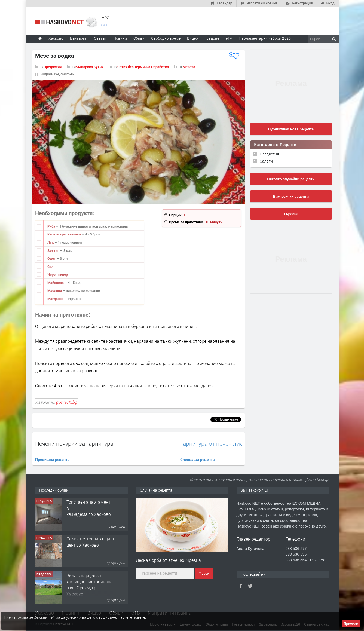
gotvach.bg (66, 402)
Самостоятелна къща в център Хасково (90, 542)
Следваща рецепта (198, 459)
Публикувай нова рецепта (291, 129)
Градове (212, 38)
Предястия (53, 67)
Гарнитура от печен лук (211, 444)
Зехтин (54, 250)
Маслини (55, 290)
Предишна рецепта (52, 459)
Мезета (189, 67)
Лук (51, 242)
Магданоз (56, 299)
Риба (52, 226)
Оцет (52, 258)
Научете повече (131, 617)
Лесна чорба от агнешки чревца (168, 560)
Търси (204, 574)
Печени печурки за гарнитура (74, 443)
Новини (120, 38)
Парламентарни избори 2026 (265, 38)
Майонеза (56, 283)
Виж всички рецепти (291, 196)
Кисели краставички (65, 234)
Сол (50, 267)
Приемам (351, 624)
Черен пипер (58, 274)
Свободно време (166, 38)
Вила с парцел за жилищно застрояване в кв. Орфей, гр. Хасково (89, 584)
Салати (266, 161)
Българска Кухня (89, 67)
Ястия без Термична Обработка (143, 67)
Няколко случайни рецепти (291, 179)
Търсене (291, 214)
